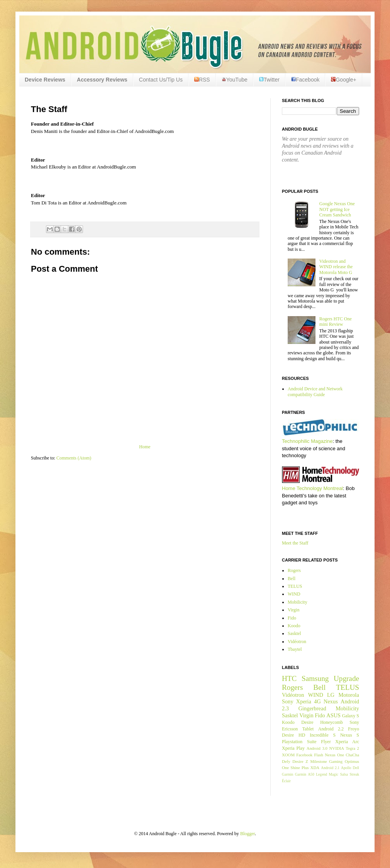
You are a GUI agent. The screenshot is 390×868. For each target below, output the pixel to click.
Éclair (286, 781)
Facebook (305, 80)
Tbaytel (295, 649)
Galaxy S (351, 716)
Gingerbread (312, 708)
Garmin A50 (305, 774)
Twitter (269, 80)
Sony (288, 701)
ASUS (333, 715)
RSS (202, 80)
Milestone (318, 761)
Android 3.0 (317, 748)
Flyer (326, 742)
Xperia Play (293, 748)
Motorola (349, 695)
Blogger (248, 834)
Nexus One (334, 755)
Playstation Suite (299, 742)
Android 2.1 (330, 768)
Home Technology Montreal (312, 488)
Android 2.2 (331, 729)
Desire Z (300, 761)
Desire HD (293, 735)
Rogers (294, 570)
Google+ (343, 80)
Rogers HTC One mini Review (336, 322)
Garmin (287, 774)
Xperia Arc (347, 742)
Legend (321, 774)
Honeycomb (331, 722)
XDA (315, 768)
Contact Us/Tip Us (161, 80)
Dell (356, 768)
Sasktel (294, 633)
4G (317, 701)
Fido (292, 618)
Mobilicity (298, 602)
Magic (334, 774)
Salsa (344, 774)
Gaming (336, 761)
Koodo (294, 626)
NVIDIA (337, 748)
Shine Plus (299, 768)
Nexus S (350, 735)
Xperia (304, 701)
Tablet (308, 729)
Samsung (315, 678)
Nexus (331, 701)
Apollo (346, 768)
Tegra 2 (353, 748)
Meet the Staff (295, 543)
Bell (292, 579)
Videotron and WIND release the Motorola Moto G (336, 267)
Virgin (293, 610)
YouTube (235, 80)
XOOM (288, 755)
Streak (354, 774)
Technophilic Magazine (307, 441)
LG (331, 695)
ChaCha (352, 755)
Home (145, 447)
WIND (294, 594)
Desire (307, 722)
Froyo (354, 729)
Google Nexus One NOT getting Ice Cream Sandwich (337, 209)
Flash (318, 755)
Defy (286, 761)
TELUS (295, 586)
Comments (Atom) (74, 458)
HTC (289, 678)
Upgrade (346, 678)
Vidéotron (297, 642)
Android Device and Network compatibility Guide (315, 391)
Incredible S (323, 735)
